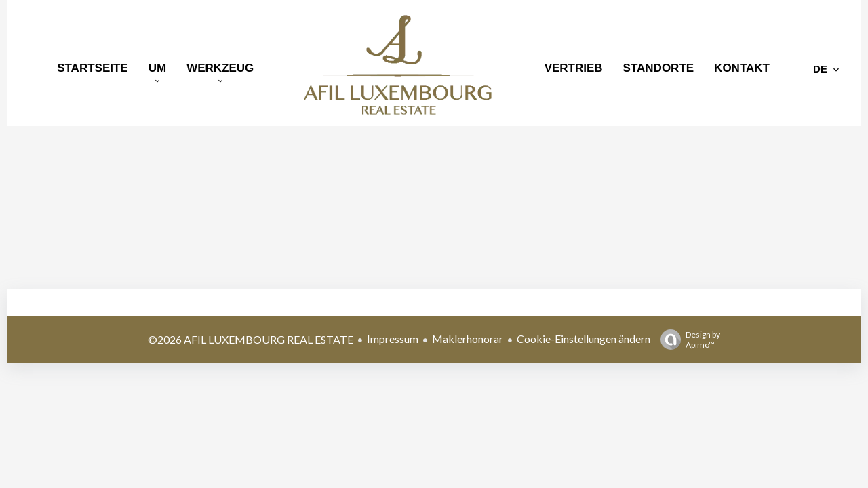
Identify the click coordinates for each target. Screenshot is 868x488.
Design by (687, 340)
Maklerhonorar (468, 339)
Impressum (393, 339)
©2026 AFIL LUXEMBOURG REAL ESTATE (251, 339)
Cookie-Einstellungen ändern (584, 339)
